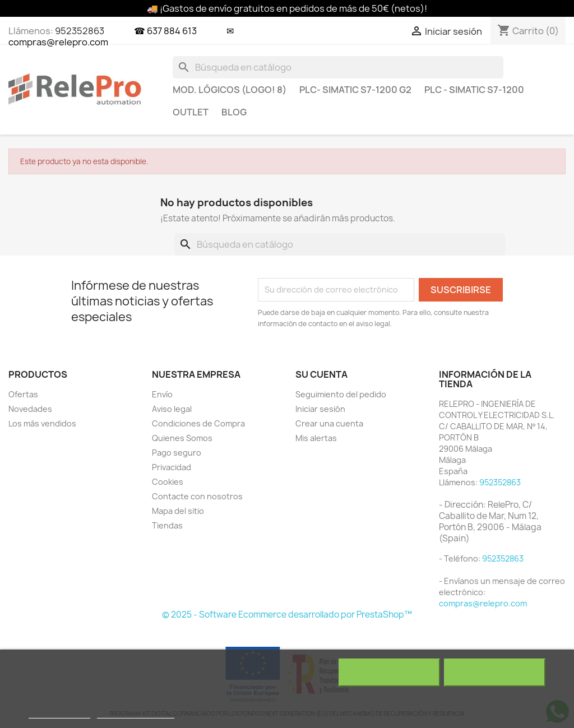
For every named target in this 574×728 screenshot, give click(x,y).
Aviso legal (172, 409)
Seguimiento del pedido (341, 394)
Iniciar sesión (320, 409)
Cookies (168, 482)
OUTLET (191, 112)
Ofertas (23, 394)
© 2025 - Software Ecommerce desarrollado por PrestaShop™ (287, 615)
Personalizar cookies (136, 713)
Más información (59, 713)
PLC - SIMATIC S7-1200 (474, 90)
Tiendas (167, 525)
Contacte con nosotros (197, 496)
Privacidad (172, 467)
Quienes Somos (182, 438)
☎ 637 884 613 (165, 31)
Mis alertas (316, 438)
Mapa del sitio (178, 511)
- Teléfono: (460, 558)
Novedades (30, 409)
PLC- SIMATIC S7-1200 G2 (355, 90)
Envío (162, 394)
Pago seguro (177, 453)
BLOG (234, 112)
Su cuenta (321, 374)
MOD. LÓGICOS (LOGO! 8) (230, 90)
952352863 (80, 31)
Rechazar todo (389, 673)
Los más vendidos (42, 423)
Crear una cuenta (329, 423)
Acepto (495, 673)
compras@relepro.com (483, 603)
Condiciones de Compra (198, 423)
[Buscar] (338, 67)
